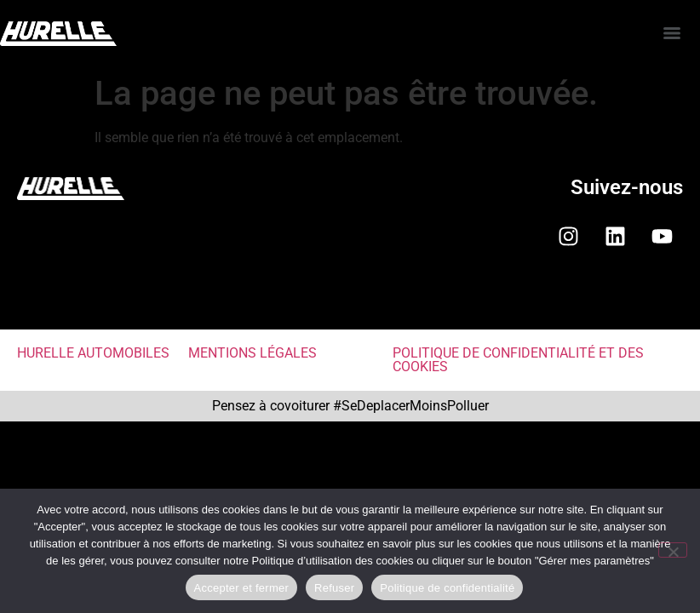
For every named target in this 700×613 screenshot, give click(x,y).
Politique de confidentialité (447, 588)
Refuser (334, 588)
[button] (350, 301)
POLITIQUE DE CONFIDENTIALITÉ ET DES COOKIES (518, 360)
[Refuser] (673, 550)
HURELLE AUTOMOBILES (93, 353)
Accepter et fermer (241, 588)
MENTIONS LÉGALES (252, 353)
